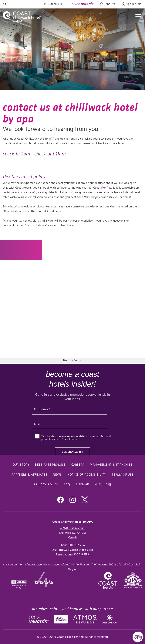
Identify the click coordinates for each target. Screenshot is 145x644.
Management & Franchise (111, 465)
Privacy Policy (46, 485)
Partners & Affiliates (29, 475)
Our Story (21, 465)
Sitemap (82, 485)
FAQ (67, 485)
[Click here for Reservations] (81, 555)
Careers (78, 465)
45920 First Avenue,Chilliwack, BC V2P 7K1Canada (72, 533)
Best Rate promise (50, 465)
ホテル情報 (103, 485)
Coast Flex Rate (103, 188)
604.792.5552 (77, 545)
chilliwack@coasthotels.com (76, 550)
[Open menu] (138, 15)
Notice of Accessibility (87, 475)
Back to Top (72, 361)
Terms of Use (123, 475)
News (57, 475)
